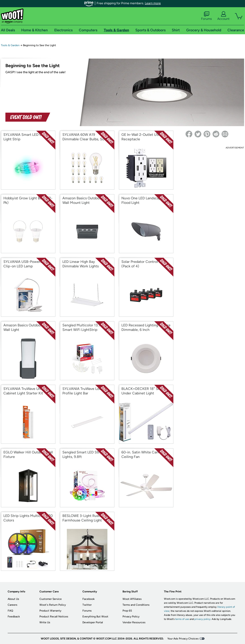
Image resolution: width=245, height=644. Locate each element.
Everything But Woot (95, 617)
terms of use (182, 619)
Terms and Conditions (136, 605)
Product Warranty (50, 611)
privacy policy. (203, 619)
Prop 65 (127, 611)
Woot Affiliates (132, 599)
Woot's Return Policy (53, 605)
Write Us (45, 622)
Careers (12, 605)
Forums (206, 16)
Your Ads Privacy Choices (183, 639)
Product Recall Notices (54, 617)
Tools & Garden (10, 45)
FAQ (10, 611)
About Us (13, 599)
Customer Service (51, 599)
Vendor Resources (134, 622)
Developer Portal (93, 622)
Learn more (153, 3)
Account (223, 16)
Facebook (88, 599)
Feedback (14, 617)
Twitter (87, 605)
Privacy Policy (131, 617)
